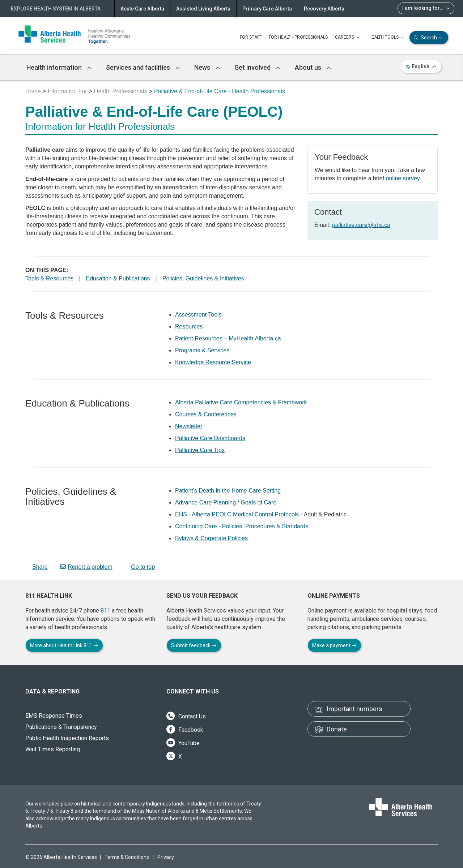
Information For (67, 91)
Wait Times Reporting (53, 749)
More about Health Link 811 (64, 645)
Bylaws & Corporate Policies (211, 538)
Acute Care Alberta (142, 9)
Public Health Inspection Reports (67, 738)
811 (105, 611)
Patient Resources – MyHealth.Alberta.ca (228, 338)
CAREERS (348, 38)
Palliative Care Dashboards (210, 438)
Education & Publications (118, 278)
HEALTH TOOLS (387, 38)
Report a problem (86, 567)
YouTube (183, 743)
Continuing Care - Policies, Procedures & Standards (242, 526)
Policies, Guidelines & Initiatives (203, 278)
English (421, 66)
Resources (189, 326)
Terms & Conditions (127, 857)
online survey (403, 178)
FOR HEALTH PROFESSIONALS (298, 37)
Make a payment (334, 645)
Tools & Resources (49, 278)
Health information (59, 67)
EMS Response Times (54, 716)
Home (33, 91)
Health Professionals (121, 91)
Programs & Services (202, 350)
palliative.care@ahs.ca (361, 225)
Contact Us (186, 716)
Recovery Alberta (324, 9)
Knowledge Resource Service (213, 362)
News (207, 67)
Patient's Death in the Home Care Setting (228, 491)
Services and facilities (143, 67)
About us (313, 67)
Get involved (257, 67)
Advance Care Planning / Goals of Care (226, 502)
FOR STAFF (251, 37)
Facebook (185, 730)
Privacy (166, 857)
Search (429, 38)
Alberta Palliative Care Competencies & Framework (241, 402)
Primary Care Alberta (267, 9)
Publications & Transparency (61, 727)
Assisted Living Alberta (203, 9)
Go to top (140, 567)
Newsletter (189, 426)
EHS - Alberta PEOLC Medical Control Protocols (237, 514)
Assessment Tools (198, 315)
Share (37, 567)
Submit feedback (194, 645)
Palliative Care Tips (200, 450)
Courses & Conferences (206, 414)
